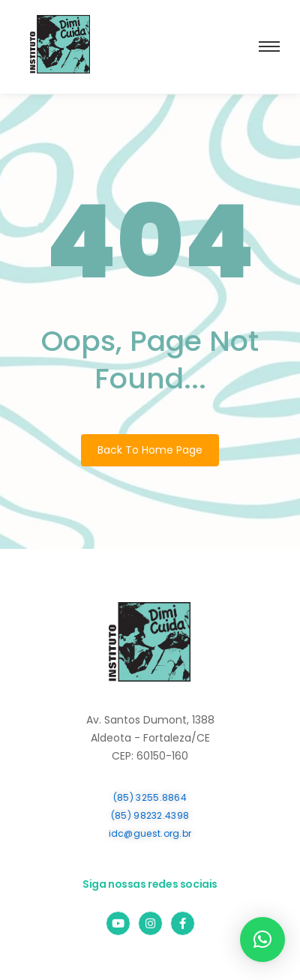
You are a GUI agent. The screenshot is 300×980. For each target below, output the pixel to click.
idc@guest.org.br (150, 833)
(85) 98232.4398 (150, 815)
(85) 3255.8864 (150, 797)
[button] (262, 940)
